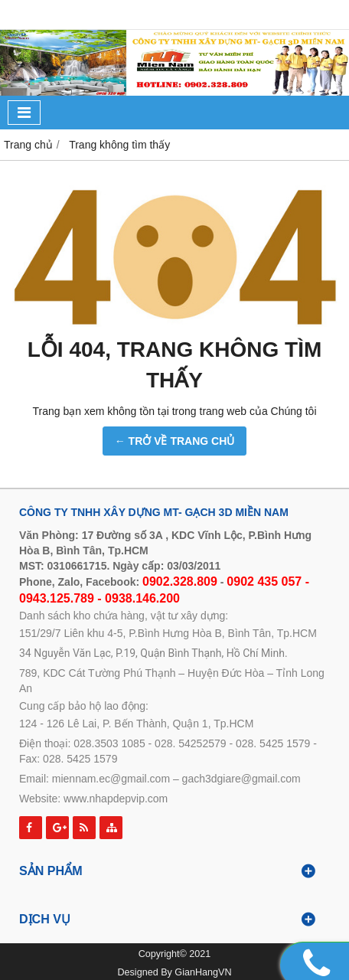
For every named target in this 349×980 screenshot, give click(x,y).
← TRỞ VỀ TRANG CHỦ (175, 441)
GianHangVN (203, 972)
